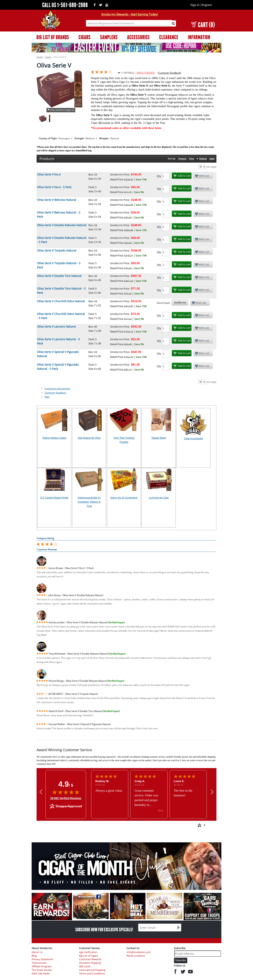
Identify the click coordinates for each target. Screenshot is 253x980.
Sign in (195, 5)
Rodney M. (102, 781)
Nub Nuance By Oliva (89, 438)
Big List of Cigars (89, 956)
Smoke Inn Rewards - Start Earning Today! (130, 14)
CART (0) (203, 25)
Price (191, 159)
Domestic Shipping (90, 963)
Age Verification (88, 952)
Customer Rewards (90, 959)
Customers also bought (57, 388)
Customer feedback (55, 393)
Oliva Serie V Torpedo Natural (57, 250)
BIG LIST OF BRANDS (53, 37)
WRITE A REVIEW (146, 73)
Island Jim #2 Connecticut (124, 498)
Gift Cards (85, 966)
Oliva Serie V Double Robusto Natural (62, 225)
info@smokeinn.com (139, 952)
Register (207, 5)
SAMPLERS (109, 37)
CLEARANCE (169, 37)
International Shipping (92, 970)
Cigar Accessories (194, 439)
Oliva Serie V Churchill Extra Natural (61, 301)
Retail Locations (136, 956)
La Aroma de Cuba (159, 498)
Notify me (180, 302)
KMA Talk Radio (41, 974)
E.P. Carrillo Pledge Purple (54, 498)
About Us (37, 952)
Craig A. (140, 781)
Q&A (47, 397)
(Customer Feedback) (169, 73)
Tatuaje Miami (159, 438)
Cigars (48, 57)
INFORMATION (199, 37)
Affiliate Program (42, 966)
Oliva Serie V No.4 (49, 174)
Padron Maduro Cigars (54, 438)
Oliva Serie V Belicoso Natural (57, 200)
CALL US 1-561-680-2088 (65, 5)
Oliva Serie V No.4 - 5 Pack (54, 187)
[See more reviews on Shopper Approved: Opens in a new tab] (171, 825)
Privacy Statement (42, 959)
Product (182, 159)
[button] (41, 792)
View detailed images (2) (62, 110)
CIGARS (84, 37)
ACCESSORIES (138, 37)
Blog (34, 956)
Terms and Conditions (92, 974)
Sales (212, 159)
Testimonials (39, 963)
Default (203, 159)
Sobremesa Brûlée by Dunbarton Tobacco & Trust (89, 502)
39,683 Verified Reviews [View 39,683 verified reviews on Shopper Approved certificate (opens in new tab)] (66, 798)
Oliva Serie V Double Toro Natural (59, 276)
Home (40, 57)
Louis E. (179, 781)
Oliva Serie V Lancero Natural (56, 327)
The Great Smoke (42, 970)
